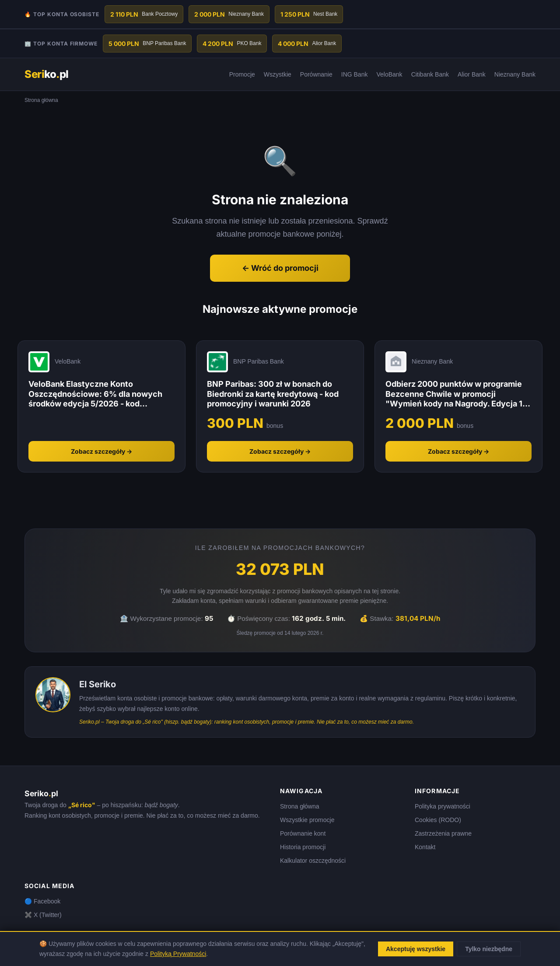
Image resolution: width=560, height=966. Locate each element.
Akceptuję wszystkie (416, 949)
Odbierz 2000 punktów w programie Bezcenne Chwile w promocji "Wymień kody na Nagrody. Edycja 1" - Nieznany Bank (456, 394)
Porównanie (316, 74)
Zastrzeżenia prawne (443, 833)
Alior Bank (472, 74)
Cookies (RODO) (438, 820)
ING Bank (355, 74)
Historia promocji (303, 847)
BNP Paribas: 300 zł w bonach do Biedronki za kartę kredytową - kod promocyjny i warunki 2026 (273, 394)
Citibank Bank (430, 74)
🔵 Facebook (42, 901)
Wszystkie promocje (307, 820)
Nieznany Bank (515, 74)
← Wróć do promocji (280, 268)
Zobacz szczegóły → (101, 451)
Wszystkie (278, 74)
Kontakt (425, 847)
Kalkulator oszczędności (313, 861)
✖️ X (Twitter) (43, 915)
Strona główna (300, 806)
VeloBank (389, 74)
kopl (47, 74)
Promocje (242, 74)
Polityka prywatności (443, 806)
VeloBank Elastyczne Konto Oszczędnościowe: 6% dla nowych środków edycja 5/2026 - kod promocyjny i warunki (95, 394)
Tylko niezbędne (489, 949)
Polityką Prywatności (178, 954)
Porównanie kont (303, 833)
